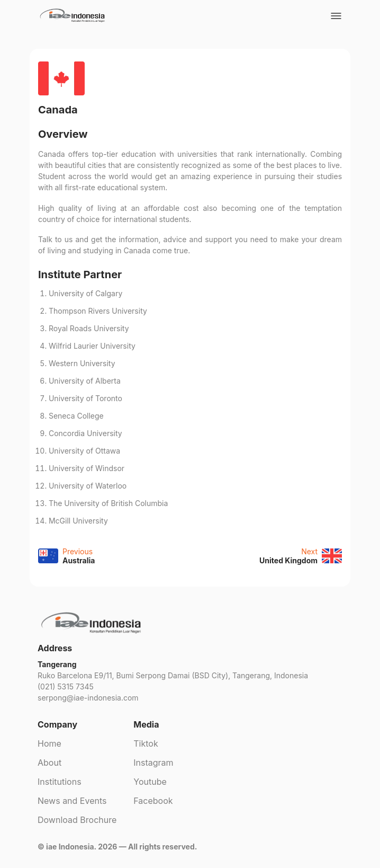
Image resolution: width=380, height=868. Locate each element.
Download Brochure (77, 820)
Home (49, 743)
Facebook (153, 801)
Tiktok (146, 743)
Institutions (60, 782)
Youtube (150, 782)
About (49, 763)
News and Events (72, 801)
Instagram (153, 763)
